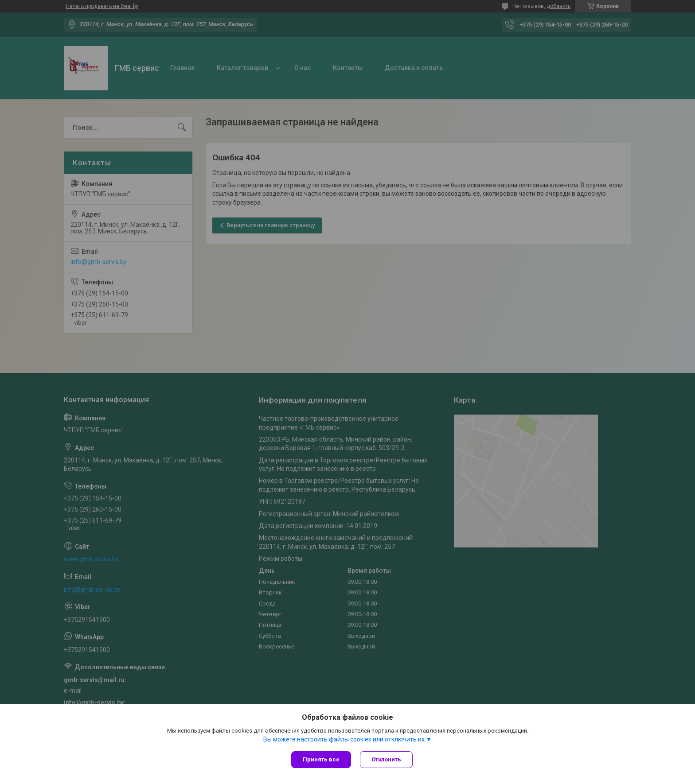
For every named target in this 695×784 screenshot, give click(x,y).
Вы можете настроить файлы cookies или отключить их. (345, 739)
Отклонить (386, 759)
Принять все (321, 759)
